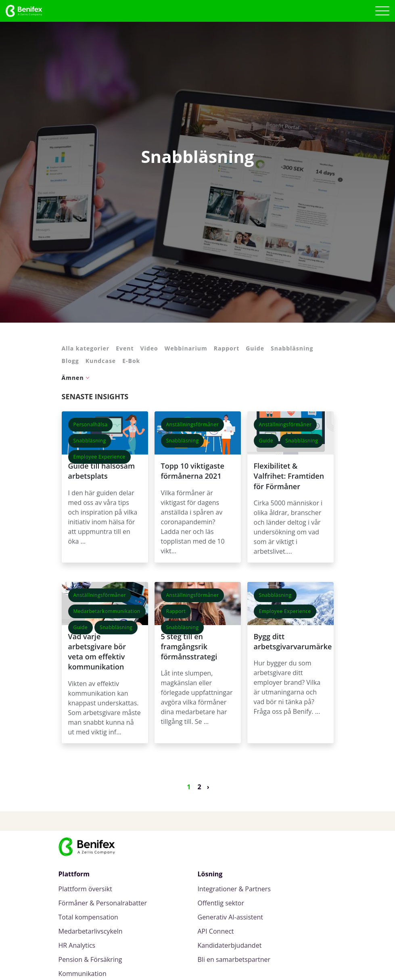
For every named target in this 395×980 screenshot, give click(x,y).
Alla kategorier (86, 348)
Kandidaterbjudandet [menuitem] (230, 946)
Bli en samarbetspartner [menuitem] (234, 960)
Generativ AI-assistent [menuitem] (230, 917)
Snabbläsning (292, 348)
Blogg (70, 361)
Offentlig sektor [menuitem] (221, 903)
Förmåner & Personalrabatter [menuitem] (103, 903)
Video (149, 348)
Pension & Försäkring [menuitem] (90, 960)
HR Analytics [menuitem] (77, 946)
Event (125, 348)
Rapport (227, 348)
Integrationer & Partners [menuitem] (234, 889)
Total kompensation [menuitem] (88, 917)
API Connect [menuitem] (216, 931)
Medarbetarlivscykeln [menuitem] (91, 931)
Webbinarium (186, 348)
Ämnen (73, 378)
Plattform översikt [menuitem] (85, 889)
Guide (255, 348)
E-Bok (131, 361)
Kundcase (101, 361)
